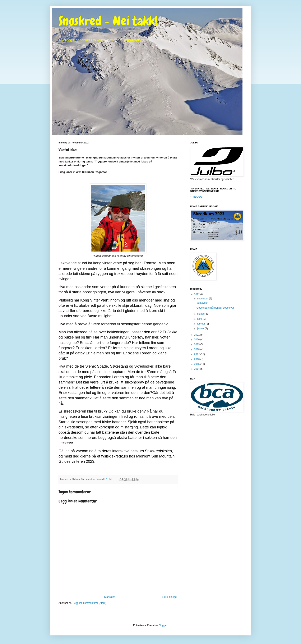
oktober (202, 314)
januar (201, 328)
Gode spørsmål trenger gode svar (215, 308)
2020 (197, 340)
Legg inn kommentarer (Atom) (90, 603)
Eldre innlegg (169, 597)
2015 (197, 364)
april (200, 319)
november (203, 299)
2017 (197, 354)
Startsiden (110, 597)
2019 (197, 344)
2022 (197, 294)
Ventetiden (202, 303)
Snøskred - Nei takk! (108, 21)
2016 (197, 359)
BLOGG (198, 197)
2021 (197, 335)
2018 (197, 349)
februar (201, 324)
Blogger (163, 625)
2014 (197, 369)
